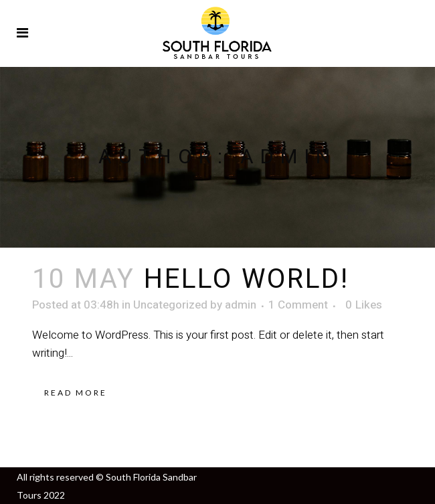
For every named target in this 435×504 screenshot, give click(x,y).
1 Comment (298, 305)
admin (241, 305)
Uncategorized (170, 305)
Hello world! (247, 279)
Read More (76, 393)
